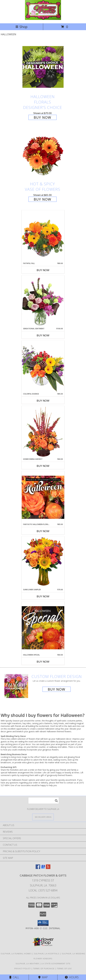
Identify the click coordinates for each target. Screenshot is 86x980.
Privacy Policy (22, 968)
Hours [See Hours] (72, 977)
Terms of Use (64, 968)
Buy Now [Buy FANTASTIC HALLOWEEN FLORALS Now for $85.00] (43, 531)
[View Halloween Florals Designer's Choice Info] (43, 67)
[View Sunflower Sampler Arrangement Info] (43, 562)
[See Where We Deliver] (43, 817)
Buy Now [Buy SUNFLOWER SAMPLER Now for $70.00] (43, 596)
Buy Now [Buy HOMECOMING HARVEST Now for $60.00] (43, 466)
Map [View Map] (43, 977)
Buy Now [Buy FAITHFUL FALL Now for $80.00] (43, 270)
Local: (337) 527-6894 (43, 890)
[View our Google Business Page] (43, 868)
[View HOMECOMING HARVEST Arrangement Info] (43, 432)
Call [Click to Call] (14, 977)
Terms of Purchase (44, 968)
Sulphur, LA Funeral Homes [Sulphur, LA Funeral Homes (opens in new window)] (16, 954)
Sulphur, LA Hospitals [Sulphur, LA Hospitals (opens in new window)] (47, 954)
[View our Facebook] (38, 868)
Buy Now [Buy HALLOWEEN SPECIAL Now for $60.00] (43, 662)
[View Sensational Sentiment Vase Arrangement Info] (43, 301)
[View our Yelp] (48, 868)
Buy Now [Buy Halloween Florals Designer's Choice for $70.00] (43, 117)
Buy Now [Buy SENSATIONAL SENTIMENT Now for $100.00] (43, 335)
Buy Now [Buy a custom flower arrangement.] (57, 689)
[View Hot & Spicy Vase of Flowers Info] (43, 154)
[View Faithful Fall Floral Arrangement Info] (43, 236)
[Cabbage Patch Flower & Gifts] (43, 19)
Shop (21, 27)
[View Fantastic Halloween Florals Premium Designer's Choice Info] (43, 497)
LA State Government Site (56, 964)
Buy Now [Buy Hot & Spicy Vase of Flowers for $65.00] (43, 199)
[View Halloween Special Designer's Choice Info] (43, 628)
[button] (43, 923)
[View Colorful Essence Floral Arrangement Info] (43, 367)
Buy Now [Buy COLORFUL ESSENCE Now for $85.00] (43, 401)
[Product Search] (44, 801)
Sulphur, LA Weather (27, 964)
